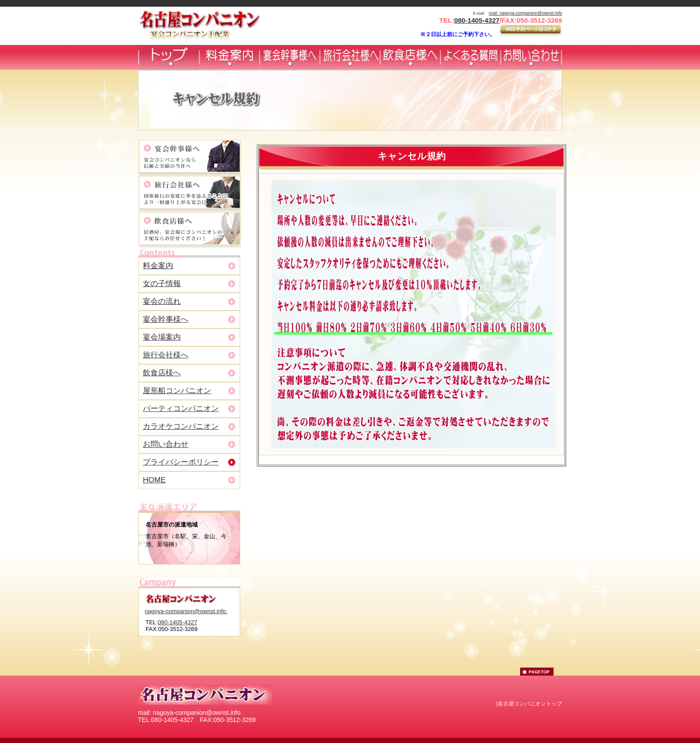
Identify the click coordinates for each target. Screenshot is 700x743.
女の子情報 (162, 284)
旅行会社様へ (166, 355)
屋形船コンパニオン (177, 391)
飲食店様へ (162, 373)
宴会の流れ (162, 301)
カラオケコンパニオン (181, 426)
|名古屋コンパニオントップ (529, 704)
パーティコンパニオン (181, 409)
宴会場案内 (162, 337)
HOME (154, 480)
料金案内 (158, 266)
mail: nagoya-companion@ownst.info (525, 13)
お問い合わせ (166, 444)
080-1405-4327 (477, 20)
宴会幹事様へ (166, 319)
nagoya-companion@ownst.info (186, 611)
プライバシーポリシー (181, 462)
